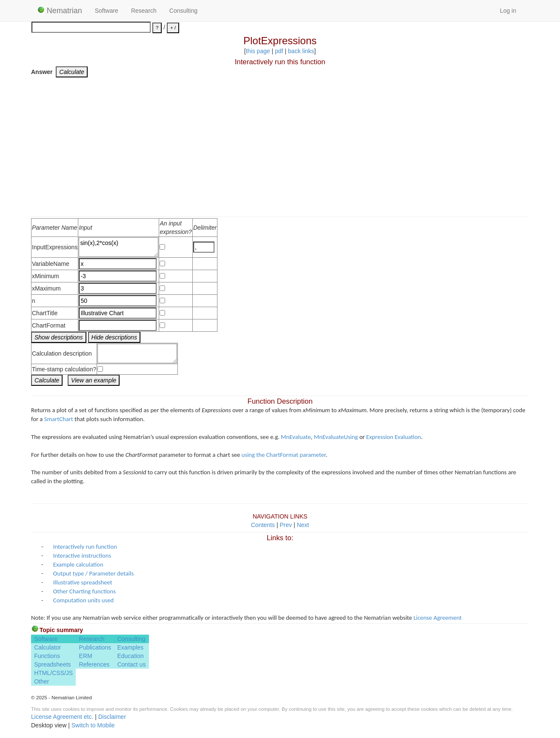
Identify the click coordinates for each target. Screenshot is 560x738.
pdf (279, 51)
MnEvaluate (296, 437)
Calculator (47, 647)
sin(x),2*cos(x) (119, 247)
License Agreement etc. (62, 717)
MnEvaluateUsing (336, 437)
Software (107, 11)
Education (130, 656)
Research (144, 11)
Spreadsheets (52, 664)
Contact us (131, 664)
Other (41, 681)
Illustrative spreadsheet (83, 582)
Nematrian (60, 11)
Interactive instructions (82, 556)
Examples (130, 647)
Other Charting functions (84, 591)
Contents (263, 525)
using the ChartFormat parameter (284, 455)
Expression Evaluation (394, 437)
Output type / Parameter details (93, 573)
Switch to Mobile (93, 725)
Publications (95, 647)
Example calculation (78, 564)
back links (301, 51)
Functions (47, 656)
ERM (86, 656)
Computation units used (83, 600)
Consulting (183, 11)
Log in (508, 11)
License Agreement (438, 618)
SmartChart (59, 419)
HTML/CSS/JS (53, 673)
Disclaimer (112, 717)
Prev (286, 525)
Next (303, 525)
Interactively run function (85, 547)
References (94, 664)
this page (258, 51)
